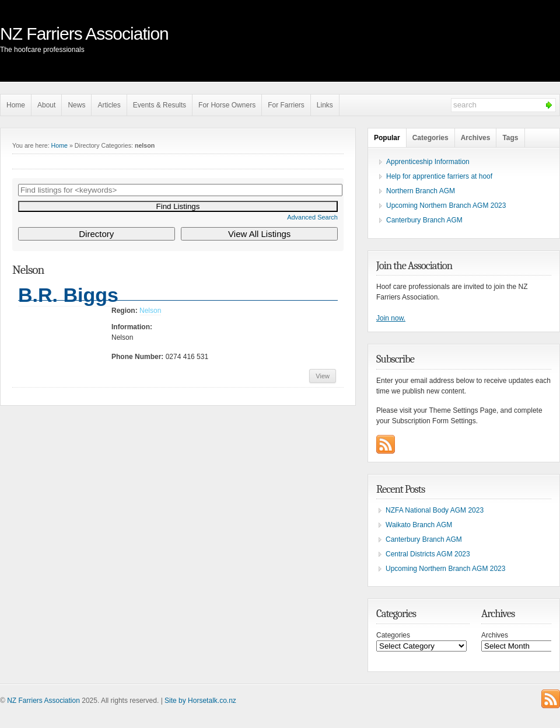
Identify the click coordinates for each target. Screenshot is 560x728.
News (76, 105)
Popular (387, 138)
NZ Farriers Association (84, 34)
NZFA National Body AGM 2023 (435, 510)
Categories (430, 138)
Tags (510, 138)
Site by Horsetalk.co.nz (200, 701)
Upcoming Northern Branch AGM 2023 (446, 205)
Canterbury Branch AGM (424, 220)
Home (16, 105)
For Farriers (286, 105)
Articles (109, 105)
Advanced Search (312, 217)
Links (325, 105)
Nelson (150, 311)
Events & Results (160, 105)
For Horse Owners (227, 105)
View (323, 376)
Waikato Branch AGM (419, 525)
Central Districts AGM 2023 (428, 554)
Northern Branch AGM (421, 191)
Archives (476, 138)
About (46, 105)
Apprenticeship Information (428, 162)
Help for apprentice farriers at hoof (439, 176)
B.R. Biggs (68, 295)
